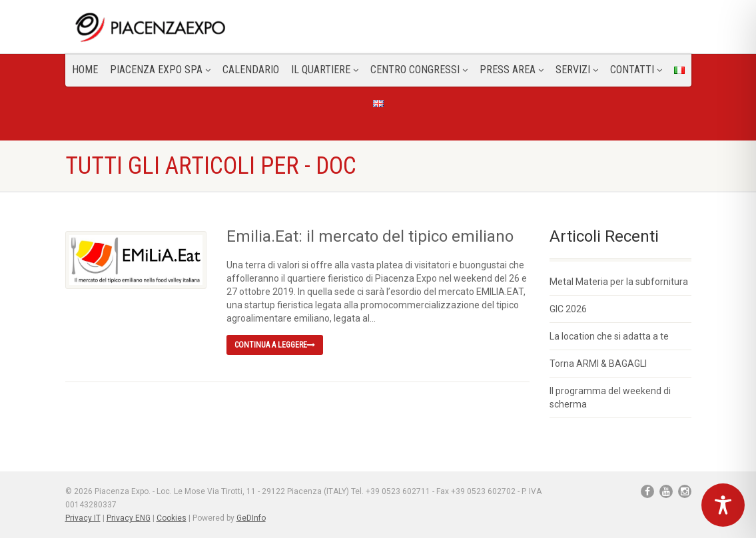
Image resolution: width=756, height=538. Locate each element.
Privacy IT (83, 518)
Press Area (512, 70)
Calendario (251, 70)
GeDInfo (251, 518)
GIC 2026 (568, 309)
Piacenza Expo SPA (160, 70)
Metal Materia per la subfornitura (619, 282)
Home (85, 70)
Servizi (577, 70)
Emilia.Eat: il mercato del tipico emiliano (370, 236)
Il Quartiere (325, 70)
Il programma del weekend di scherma (610, 398)
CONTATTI (636, 70)
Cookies (172, 518)
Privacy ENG (129, 518)
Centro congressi (419, 70)
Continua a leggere (275, 345)
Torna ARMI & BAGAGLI (598, 364)
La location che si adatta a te (609, 336)
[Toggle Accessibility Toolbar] (723, 505)
